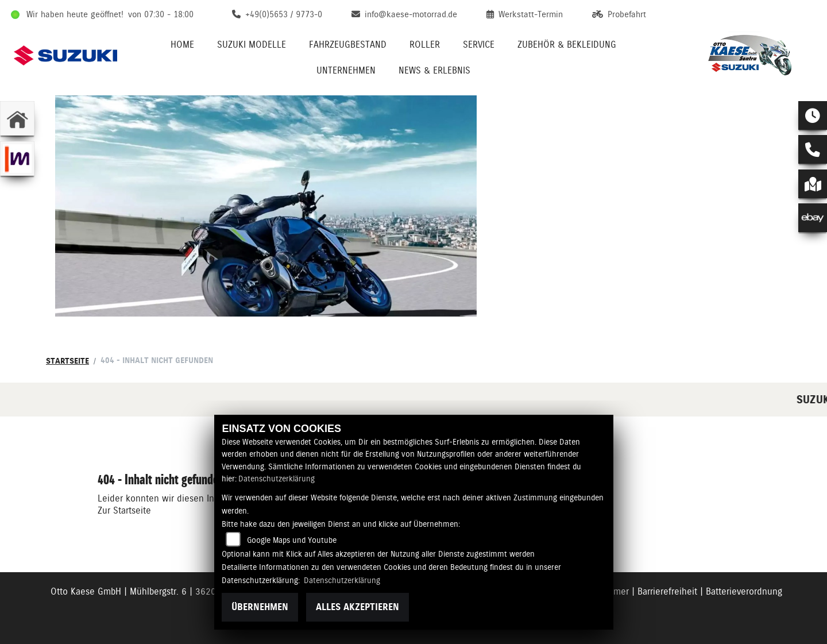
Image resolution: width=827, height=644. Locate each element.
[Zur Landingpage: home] (17, 118)
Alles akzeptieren (358, 607)
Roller (425, 45)
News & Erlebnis (434, 70)
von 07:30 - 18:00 (161, 14)
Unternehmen (346, 70)
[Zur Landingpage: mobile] (17, 159)
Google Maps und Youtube (292, 540)
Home (182, 45)
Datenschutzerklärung (277, 479)
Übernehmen (260, 607)
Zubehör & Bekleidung (567, 45)
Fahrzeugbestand (348, 45)
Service (479, 45)
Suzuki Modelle (252, 45)
